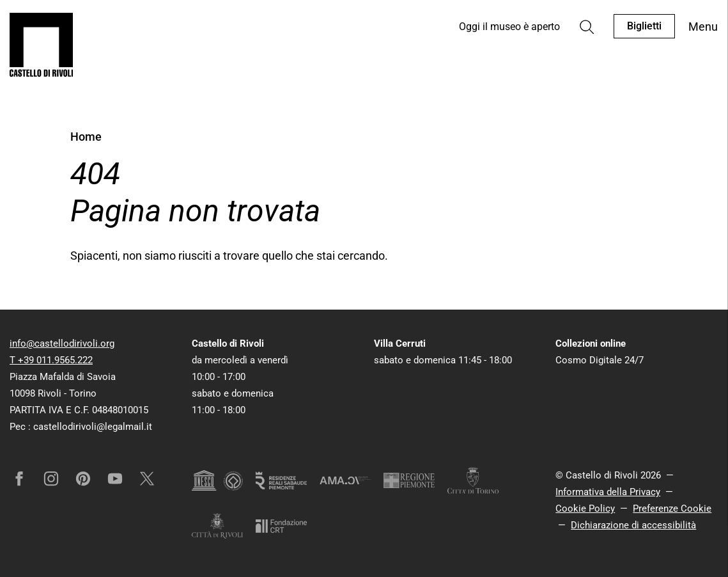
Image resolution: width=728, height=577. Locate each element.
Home (86, 137)
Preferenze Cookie (672, 509)
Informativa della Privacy (608, 492)
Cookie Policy (585, 509)
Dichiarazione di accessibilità (633, 525)
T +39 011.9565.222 (51, 360)
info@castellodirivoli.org (62, 344)
